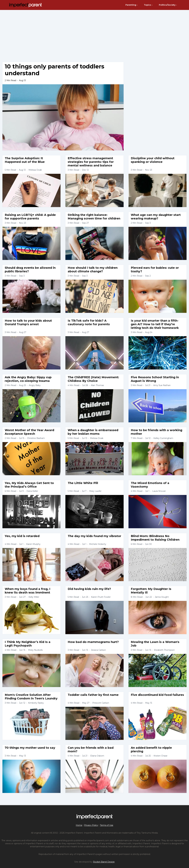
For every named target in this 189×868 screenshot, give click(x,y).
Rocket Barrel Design (104, 862)
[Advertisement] (94, 32)
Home (79, 825)
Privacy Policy (91, 825)
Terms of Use (107, 825)
